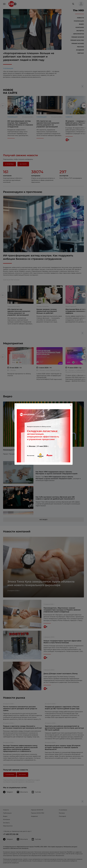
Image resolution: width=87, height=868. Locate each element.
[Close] (71, 405)
